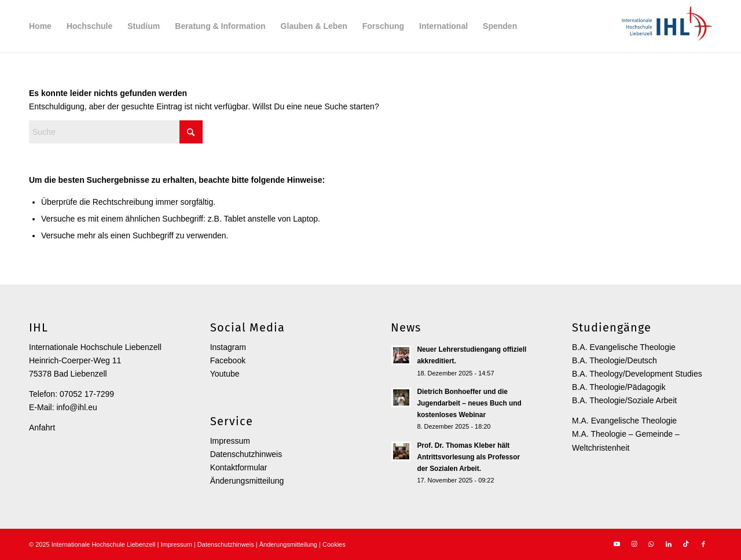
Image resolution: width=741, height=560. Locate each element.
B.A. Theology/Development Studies (637, 374)
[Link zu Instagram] (634, 544)
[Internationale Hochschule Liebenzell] (665, 26)
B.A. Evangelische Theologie (624, 347)
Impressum (230, 441)
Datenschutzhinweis (246, 454)
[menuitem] (40, 26)
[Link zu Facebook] (703, 544)
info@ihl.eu (76, 407)
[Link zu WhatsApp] (651, 544)
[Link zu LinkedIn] (669, 544)
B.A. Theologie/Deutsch (615, 360)
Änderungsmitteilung (247, 481)
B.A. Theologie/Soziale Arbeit (624, 400)
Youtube (225, 374)
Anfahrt (42, 428)
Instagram (228, 347)
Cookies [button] (334, 544)
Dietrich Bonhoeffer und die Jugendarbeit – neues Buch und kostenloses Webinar (469, 403)
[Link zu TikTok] (686, 544)
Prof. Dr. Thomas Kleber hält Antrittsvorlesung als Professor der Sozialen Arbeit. (468, 457)
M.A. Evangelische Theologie (624, 421)
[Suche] (116, 132)
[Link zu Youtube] (617, 544)
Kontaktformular (239, 467)
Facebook (228, 360)
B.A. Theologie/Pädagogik (619, 387)
